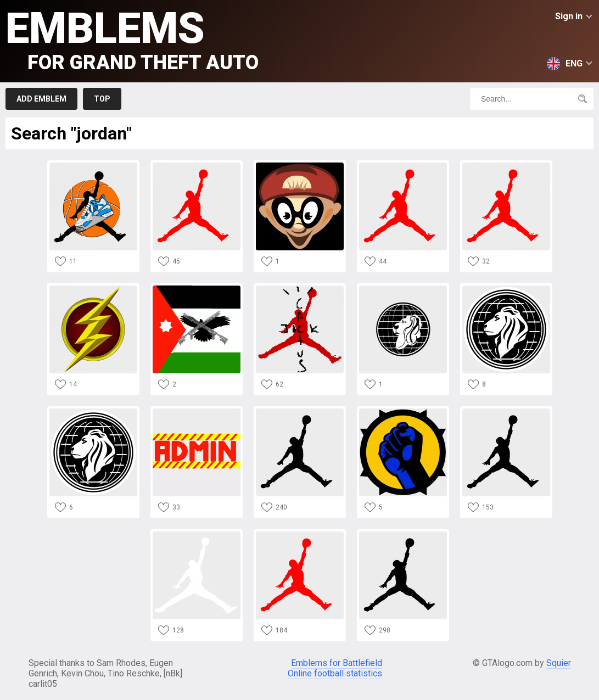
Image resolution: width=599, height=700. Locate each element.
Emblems (132, 39)
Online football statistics (335, 673)
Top (102, 99)
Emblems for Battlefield (337, 663)
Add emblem (41, 99)
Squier (559, 663)
